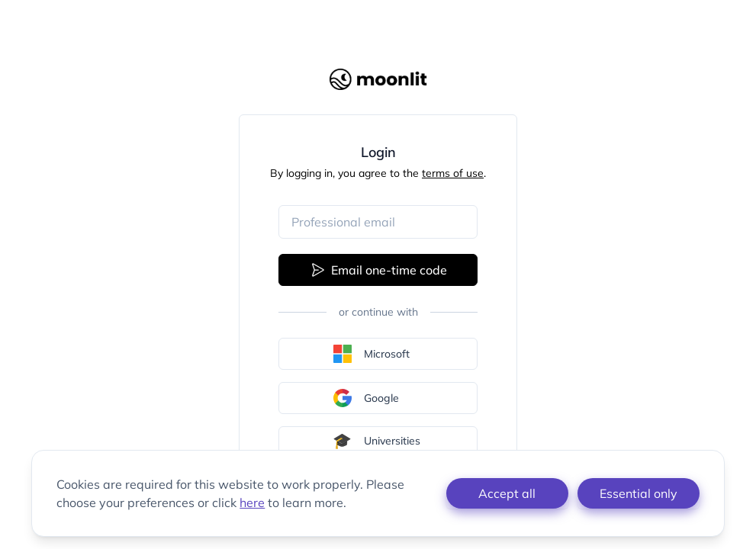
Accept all (507, 493)
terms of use (453, 173)
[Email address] (378, 222)
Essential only (639, 493)
